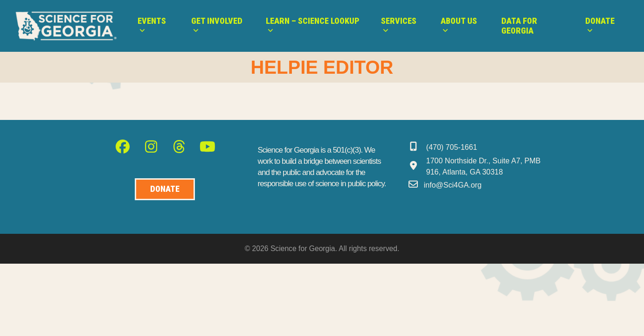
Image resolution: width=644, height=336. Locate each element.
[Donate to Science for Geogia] (165, 189)
